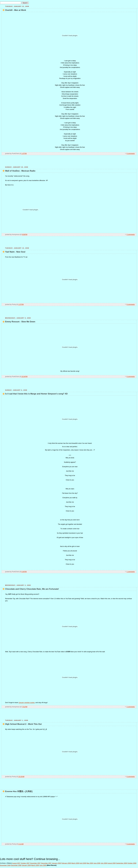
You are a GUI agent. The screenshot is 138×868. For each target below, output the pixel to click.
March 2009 (35, 865)
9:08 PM (25, 235)
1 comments (131, 572)
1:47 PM (24, 154)
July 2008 (104, 863)
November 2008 (5, 865)
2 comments (131, 235)
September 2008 (122, 863)
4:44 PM (24, 572)
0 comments (131, 154)
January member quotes (27, 703)
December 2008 (16, 865)
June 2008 (97, 863)
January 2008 (56, 863)
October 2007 (25, 863)
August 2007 (16, 863)
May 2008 (90, 863)
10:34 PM (24, 377)
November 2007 (35, 863)
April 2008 (83, 863)
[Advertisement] (69, 162)
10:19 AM (21, 777)
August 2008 (112, 863)
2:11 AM (21, 844)
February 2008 (66, 863)
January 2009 (26, 865)
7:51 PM (25, 707)
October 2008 (132, 863)
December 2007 (46, 863)
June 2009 (43, 865)
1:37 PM (21, 304)
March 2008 (75, 863)
